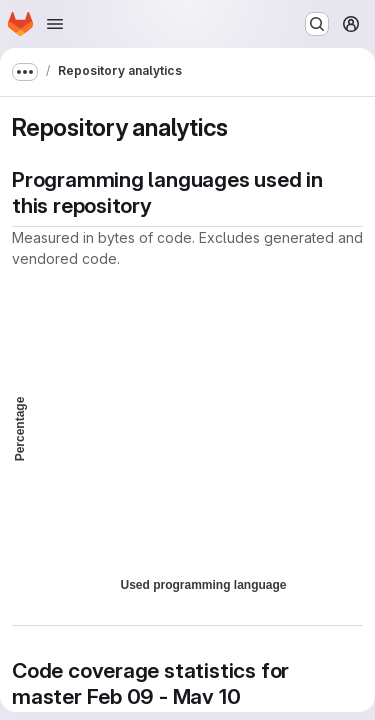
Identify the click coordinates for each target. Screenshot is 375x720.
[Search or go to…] (317, 24)
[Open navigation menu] (55, 24)
